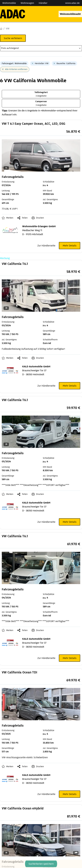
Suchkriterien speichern (41, 864)
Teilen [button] (25, 218)
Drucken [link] (40, 218)
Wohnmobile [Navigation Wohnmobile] (9, 3)
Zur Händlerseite (46, 246)
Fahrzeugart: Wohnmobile (14, 63)
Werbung (5, 258)
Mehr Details (70, 246)
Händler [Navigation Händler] (43, 3)
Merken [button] (10, 218)
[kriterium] (41, 48)
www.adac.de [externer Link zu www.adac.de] (72, 3)
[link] (41, 167)
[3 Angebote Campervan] (41, 103)
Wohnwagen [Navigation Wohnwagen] (27, 3)
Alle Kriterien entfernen (16, 69)
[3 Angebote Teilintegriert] (41, 94)
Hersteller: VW (42, 63)
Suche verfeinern (13, 38)
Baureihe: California (66, 63)
